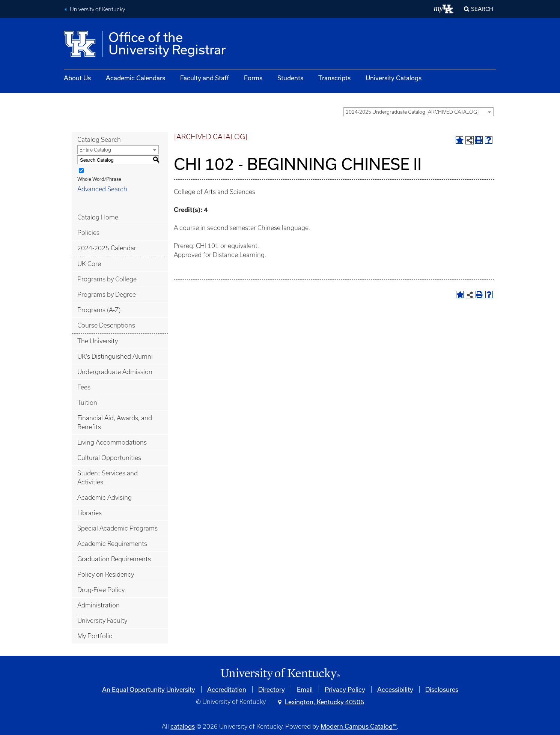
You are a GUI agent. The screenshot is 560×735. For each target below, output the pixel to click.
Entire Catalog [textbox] (95, 150)
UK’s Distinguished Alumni (115, 356)
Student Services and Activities (108, 478)
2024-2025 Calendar (107, 248)
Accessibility (395, 689)
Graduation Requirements (114, 559)
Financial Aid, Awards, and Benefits (115, 422)
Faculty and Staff (205, 78)
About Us (77, 78)
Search (482, 9)
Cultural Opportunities (109, 458)
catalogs (183, 726)
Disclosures (442, 689)
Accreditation (227, 689)
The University (98, 341)
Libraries (90, 513)
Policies (88, 233)
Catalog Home (98, 217)
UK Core (89, 264)
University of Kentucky (97, 9)
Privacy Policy (345, 689)
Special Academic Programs (117, 528)
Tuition (87, 403)
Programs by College (107, 279)
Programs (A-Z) (99, 310)
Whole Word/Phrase (99, 179)
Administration (99, 605)
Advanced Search (102, 189)
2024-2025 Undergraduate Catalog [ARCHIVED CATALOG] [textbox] (412, 112)
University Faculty (102, 621)
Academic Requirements (112, 544)
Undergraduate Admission (115, 372)
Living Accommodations (112, 442)
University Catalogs (394, 78)
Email (305, 689)
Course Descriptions (106, 325)
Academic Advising (105, 498)
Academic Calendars (135, 78)
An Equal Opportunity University (149, 689)
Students (290, 78)
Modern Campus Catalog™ (359, 726)
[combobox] (418, 112)
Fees (84, 387)
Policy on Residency (106, 574)
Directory (272, 689)
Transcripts (334, 78)
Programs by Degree (107, 295)
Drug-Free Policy (101, 590)
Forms (253, 78)
